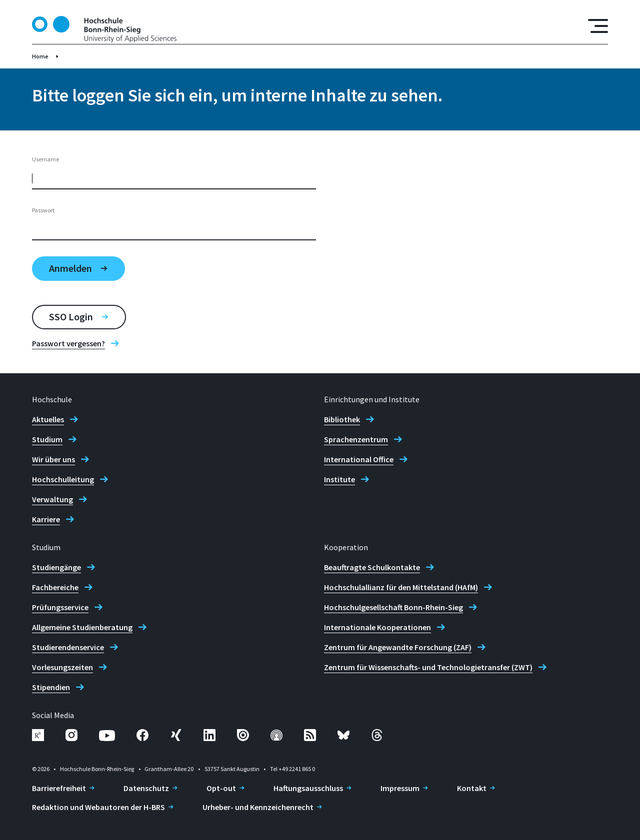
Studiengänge (56, 567)
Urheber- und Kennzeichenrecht (258, 807)
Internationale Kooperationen (377, 627)
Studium (47, 439)
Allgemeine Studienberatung (82, 627)
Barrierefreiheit (59, 788)
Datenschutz (146, 788)
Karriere (46, 519)
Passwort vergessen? (68, 343)
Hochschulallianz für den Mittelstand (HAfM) (401, 587)
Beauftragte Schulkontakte (372, 567)
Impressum (400, 788)
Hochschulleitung (63, 479)
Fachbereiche (55, 587)
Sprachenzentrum (356, 439)
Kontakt (472, 788)
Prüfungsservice (60, 607)
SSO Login (71, 317)
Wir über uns (53, 459)
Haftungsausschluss (308, 788)
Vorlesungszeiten (62, 667)
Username (45, 159)
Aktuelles (48, 419)
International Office (359, 459)
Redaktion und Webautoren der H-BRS (98, 807)
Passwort (43, 210)
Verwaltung (52, 499)
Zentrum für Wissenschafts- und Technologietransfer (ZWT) (428, 667)
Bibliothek (342, 419)
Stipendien (51, 687)
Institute (339, 479)
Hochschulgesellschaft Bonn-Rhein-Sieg (393, 607)
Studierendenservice (68, 647)
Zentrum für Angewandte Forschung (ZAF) (398, 647)
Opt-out (221, 788)
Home (40, 56)
